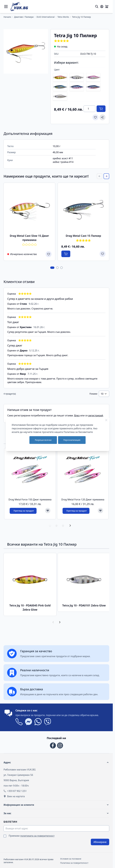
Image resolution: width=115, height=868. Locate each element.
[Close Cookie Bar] (106, 420)
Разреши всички (43, 440)
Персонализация (72, 440)
